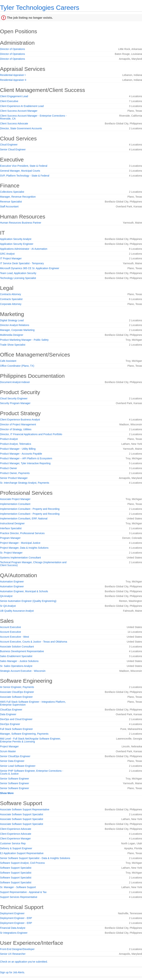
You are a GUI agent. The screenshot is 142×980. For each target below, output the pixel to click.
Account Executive (10, 627)
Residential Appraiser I (13, 75)
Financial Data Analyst (13, 928)
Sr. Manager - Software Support (18, 887)
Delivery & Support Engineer (16, 848)
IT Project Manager (11, 258)
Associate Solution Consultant (17, 647)
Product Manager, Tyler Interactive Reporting (25, 463)
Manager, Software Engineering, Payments (24, 734)
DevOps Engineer (10, 724)
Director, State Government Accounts (21, 128)
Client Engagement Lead (14, 96)
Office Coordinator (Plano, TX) (17, 366)
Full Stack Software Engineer (16, 729)
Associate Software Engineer (16, 697)
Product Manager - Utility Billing (18, 449)
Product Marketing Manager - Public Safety (24, 340)
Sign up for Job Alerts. (12, 972)
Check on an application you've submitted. (24, 962)
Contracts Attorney (10, 294)
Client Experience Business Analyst (20, 420)
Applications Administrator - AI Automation (24, 249)
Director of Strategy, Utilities (16, 429)
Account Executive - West (14, 637)
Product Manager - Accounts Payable (21, 454)
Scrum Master (8, 751)
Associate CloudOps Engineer (17, 692)
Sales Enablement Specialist (16, 656)
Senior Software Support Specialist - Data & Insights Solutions (35, 858)
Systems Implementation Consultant (20, 558)
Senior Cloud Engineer (13, 149)
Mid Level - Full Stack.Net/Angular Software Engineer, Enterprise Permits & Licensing (30, 740)
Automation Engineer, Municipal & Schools (24, 591)
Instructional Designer (12, 523)
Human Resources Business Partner (21, 223)
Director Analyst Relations (15, 325)
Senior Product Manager (14, 478)
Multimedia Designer (12, 335)
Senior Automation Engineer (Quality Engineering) (28, 601)
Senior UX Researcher (13, 954)
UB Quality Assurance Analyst (17, 611)
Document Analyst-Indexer (15, 382)
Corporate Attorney (11, 304)
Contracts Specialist (11, 299)
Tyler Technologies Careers (40, 8)
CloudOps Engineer (11, 710)
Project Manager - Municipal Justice (20, 543)
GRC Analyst (7, 254)
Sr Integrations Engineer (14, 933)
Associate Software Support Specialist (22, 814)
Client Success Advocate (14, 123)
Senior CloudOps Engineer (15, 756)
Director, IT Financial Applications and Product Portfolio (31, 434)
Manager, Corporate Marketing (17, 330)
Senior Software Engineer (15, 779)
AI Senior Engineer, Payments (17, 687)
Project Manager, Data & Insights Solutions (24, 548)
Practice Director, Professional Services (22, 533)
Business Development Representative (22, 651)
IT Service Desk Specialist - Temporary (22, 263)
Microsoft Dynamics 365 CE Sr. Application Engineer (30, 268)
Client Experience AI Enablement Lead (22, 106)
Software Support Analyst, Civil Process (22, 863)
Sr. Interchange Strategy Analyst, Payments (25, 483)
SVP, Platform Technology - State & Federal (25, 176)
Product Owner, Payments (15, 473)
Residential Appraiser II (13, 80)
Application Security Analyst (16, 239)
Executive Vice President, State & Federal (24, 166)
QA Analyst (6, 596)
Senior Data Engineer (12, 761)
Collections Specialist (12, 192)
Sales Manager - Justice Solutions (19, 661)
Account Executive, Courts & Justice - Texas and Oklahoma (34, 642)
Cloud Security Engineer (14, 398)
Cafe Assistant (8, 361)
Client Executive (9, 101)
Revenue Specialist (11, 202)
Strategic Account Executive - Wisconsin (23, 671)
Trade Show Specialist (13, 345)
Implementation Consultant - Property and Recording (30, 509)
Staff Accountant (9, 206)
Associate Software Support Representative (25, 809)
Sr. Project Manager (11, 553)
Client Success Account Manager (19, 111)
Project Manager (9, 746)
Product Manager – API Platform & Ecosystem (26, 458)
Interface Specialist (11, 528)
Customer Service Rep (13, 843)
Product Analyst (9, 439)
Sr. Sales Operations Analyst (16, 666)
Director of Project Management (18, 424)
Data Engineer (8, 714)
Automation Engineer (12, 582)
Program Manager (10, 538)
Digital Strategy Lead (12, 320)
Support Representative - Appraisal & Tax (23, 892)
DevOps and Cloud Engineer (16, 719)
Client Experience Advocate (16, 829)
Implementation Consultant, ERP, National (24, 519)
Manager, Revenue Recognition (18, 197)
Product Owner (8, 468)
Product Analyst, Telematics (16, 444)
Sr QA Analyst (8, 606)
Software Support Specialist (16, 868)
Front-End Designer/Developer (17, 949)
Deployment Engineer (12, 913)
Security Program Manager (15, 403)
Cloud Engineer (9, 145)
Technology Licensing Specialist (18, 278)
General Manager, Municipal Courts (20, 171)
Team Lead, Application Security (18, 273)
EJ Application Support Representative (22, 853)
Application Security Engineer (17, 244)
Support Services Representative (19, 897)
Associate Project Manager (15, 499)
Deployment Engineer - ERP (16, 918)
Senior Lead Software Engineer (18, 766)
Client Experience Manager (15, 839)
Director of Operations (12, 49)
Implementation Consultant (15, 504)
